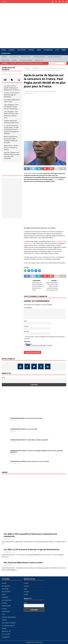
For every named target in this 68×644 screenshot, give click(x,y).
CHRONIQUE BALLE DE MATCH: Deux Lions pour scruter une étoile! (30, 461)
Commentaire (28, 308)
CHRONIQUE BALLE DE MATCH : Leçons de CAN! (24, 429)
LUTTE (57, 50)
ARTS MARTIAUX (48, 50)
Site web (26, 331)
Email (3, 378)
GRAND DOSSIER (5, 60)
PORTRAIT (14, 60)
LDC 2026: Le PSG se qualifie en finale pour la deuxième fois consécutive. (12, 88)
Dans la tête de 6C (26, 57)
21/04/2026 (14, 420)
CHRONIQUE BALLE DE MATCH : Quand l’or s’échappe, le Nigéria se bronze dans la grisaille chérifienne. (36, 451)
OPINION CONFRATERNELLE (54, 57)
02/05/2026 (8, 552)
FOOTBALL (31, 50)
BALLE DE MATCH (14, 57)
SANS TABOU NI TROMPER (26, 60)
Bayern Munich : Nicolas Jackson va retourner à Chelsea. (11, 148)
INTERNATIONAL (6, 53)
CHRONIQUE (4, 57)
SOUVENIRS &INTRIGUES (39, 57)
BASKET (39, 50)
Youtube (26, 583)
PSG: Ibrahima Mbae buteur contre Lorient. (23, 563)
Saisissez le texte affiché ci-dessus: (43, 345)
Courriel (26, 326)
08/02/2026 (14, 431)
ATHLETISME (5, 589)
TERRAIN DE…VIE (39, 60)
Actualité (12, 50)
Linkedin (26, 594)
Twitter (26, 589)
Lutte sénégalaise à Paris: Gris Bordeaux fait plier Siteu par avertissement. (11, 107)
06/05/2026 (8, 539)
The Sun (56, 179)
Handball (4, 609)
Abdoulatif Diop (39, 91)
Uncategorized (6, 637)
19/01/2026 (14, 442)
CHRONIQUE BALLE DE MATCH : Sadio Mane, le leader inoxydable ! (29, 440)
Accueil (4, 50)
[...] (3, 544)
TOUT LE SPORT (22, 50)
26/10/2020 (29, 91)
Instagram (27, 592)
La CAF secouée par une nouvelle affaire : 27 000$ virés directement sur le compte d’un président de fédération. (11, 130)
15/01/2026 (14, 463)
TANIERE (64, 50)
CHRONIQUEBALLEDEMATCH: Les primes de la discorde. (26, 418)
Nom (25, 321)
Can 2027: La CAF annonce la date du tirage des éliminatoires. (12, 95)
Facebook (26, 586)
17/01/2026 (14, 454)
